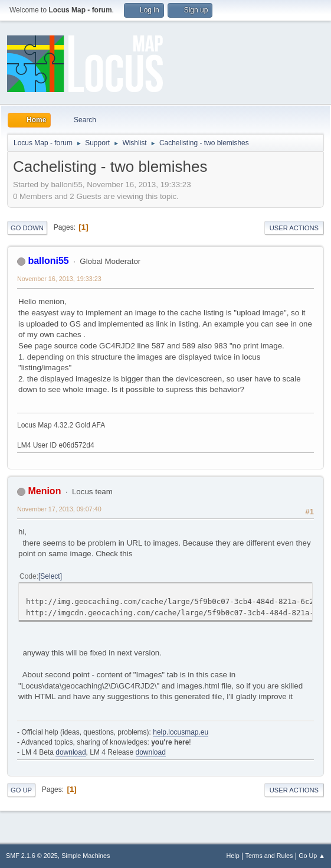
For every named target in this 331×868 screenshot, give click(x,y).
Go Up (21, 790)
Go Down (27, 228)
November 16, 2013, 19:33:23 (59, 279)
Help (233, 856)
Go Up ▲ (312, 856)
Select (50, 576)
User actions (294, 228)
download (71, 752)
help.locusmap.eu (181, 732)
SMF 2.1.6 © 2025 (32, 856)
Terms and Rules (269, 856)
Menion (44, 491)
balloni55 (48, 261)
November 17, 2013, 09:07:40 (59, 509)
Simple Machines (86, 856)
